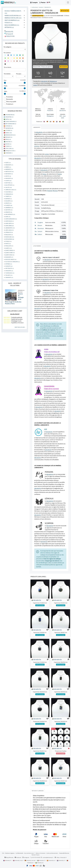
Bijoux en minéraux (12, 25)
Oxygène (40, 222)
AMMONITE (9, 169)
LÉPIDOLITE (9, 232)
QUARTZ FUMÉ (10, 253)
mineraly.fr (7, 860)
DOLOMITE (9, 201)
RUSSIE (8, 144)
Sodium (40, 234)
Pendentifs (48, 7)
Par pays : (19, 74)
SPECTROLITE (9, 268)
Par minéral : (7, 74)
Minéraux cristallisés (13, 18)
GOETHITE (9, 210)
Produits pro (10, 36)
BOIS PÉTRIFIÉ (10, 185)
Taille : (6, 91)
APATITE (8, 176)
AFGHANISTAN (10, 115)
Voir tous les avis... (20, 327)
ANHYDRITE (9, 174)
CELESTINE (9, 192)
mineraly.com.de (30, 860)
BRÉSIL (9, 119)
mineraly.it (41, 860)
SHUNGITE (9, 266)
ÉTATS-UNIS (10, 148)
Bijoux (41, 7)
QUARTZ (9, 248)
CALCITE (9, 187)
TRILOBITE (9, 275)
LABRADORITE (10, 228)
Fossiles (8, 23)
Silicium (40, 225)
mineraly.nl (61, 860)
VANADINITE (9, 277)
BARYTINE (9, 183)
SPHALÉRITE (9, 271)
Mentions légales (10, 853)
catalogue (35, 7)
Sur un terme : (8, 67)
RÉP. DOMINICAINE (11, 124)
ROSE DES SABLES (11, 259)
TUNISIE (9, 146)
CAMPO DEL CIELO (11, 190)
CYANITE (8, 196)
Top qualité (9, 34)
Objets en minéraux (12, 20)
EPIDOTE (8, 203)
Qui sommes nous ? (29, 853)
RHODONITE (9, 257)
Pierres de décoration (13, 16)
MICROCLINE (10, 237)
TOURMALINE (10, 273)
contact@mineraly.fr (48, 857)
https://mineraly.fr (62, 857)
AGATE (8, 163)
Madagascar (50, 116)
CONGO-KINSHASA (11, 121)
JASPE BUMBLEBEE (11, 219)
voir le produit (40, 605)
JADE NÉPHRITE (10, 214)
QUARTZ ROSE (10, 255)
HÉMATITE (9, 212)
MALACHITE (9, 235)
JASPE (8, 217)
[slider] (5, 83)
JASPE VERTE (9, 223)
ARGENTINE (9, 117)
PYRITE (8, 244)
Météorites (9, 27)
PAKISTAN (9, 142)
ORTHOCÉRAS (10, 239)
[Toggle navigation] (68, 2)
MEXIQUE (9, 137)
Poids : (6, 86)
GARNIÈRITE (9, 208)
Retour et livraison (41, 853)
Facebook (18, 857)
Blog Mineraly (9, 857)
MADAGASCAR (11, 135)
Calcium (40, 231)
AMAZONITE (9, 165)
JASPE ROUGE (9, 221)
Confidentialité (19, 853)
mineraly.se (39, 863)
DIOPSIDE (8, 199)
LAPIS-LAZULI (9, 230)
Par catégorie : (8, 47)
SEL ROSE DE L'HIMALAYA (12, 262)
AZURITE (8, 181)
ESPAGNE (9, 126)
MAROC (9, 133)
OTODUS (8, 241)
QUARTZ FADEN (10, 250)
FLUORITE (9, 205)
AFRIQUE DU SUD (10, 151)
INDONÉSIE (9, 128)
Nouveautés (9, 32)
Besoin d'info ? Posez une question (43, 67)
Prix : (5, 80)
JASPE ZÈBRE (9, 226)
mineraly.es (51, 860)
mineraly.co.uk (18, 860)
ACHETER (65, 11)
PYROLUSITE (9, 246)
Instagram (26, 857)
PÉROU (8, 139)
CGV (3, 853)
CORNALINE (9, 194)
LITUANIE (9, 130)
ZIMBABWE (9, 153)
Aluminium (41, 228)
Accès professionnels (52, 853)
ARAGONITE (9, 178)
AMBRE (8, 167)
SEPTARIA (9, 264)
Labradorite (63, 111)
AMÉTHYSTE (9, 171)
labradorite (36, 600)
